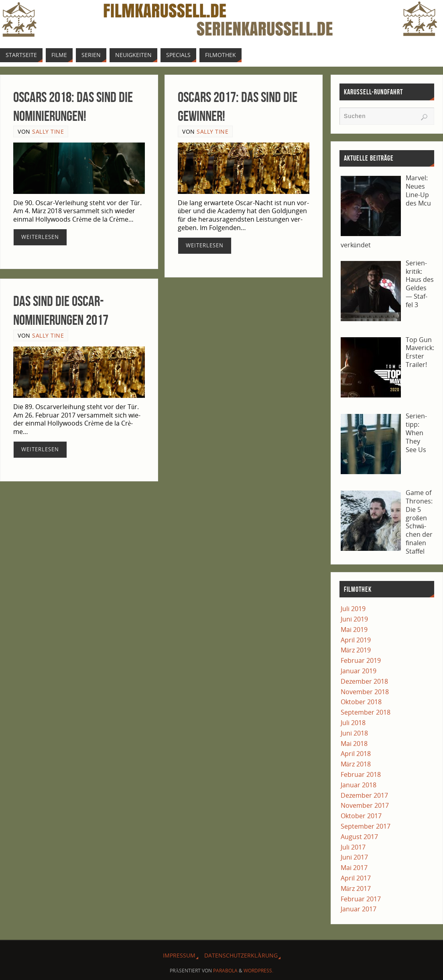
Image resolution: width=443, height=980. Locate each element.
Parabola (225, 971)
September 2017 (366, 826)
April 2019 (356, 640)
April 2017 (356, 878)
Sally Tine (48, 131)
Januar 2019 (359, 671)
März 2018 (356, 764)
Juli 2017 (353, 847)
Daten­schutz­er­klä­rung (241, 955)
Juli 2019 (353, 609)
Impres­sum (179, 955)
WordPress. (258, 971)
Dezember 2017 (364, 795)
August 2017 (359, 837)
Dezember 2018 (364, 681)
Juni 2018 (354, 733)
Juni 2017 (354, 857)
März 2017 (356, 888)
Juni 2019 (354, 619)
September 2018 (366, 712)
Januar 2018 (359, 785)
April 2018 (356, 754)
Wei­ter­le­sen (40, 237)
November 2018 (365, 692)
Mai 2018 (354, 744)
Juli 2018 (353, 723)
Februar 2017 (361, 899)
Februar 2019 (361, 660)
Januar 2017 (359, 909)
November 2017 (365, 805)
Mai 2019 (354, 630)
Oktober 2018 (361, 702)
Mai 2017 (354, 868)
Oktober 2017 (361, 816)
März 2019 (356, 650)
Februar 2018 (361, 774)
